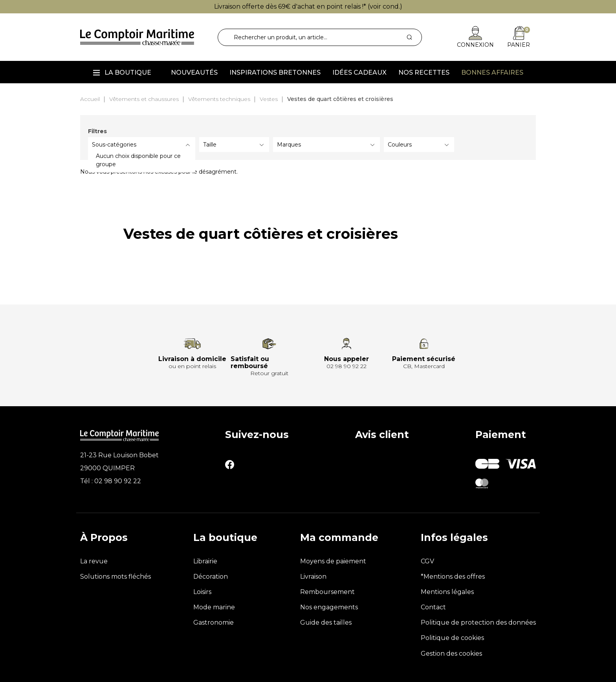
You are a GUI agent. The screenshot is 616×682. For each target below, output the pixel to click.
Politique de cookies (452, 638)
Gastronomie (214, 622)
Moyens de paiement (333, 561)
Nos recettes (424, 72)
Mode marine (214, 607)
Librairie (205, 561)
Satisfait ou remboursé (250, 362)
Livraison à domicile (192, 359)
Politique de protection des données (478, 622)
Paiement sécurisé (424, 359)
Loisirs (202, 592)
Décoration (211, 577)
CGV (427, 561)
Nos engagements (329, 607)
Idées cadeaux (359, 72)
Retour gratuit (269, 373)
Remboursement (327, 592)
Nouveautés (194, 72)
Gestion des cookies (451, 654)
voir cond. (385, 6)
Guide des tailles (326, 622)
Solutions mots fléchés (115, 577)
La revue (94, 561)
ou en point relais (192, 366)
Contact (433, 607)
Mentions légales (447, 592)
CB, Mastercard (424, 366)
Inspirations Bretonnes (275, 72)
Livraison (313, 577)
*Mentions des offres (453, 577)
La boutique (128, 72)
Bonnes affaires (492, 72)
